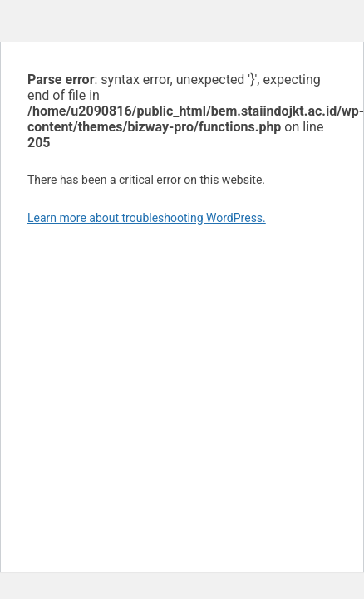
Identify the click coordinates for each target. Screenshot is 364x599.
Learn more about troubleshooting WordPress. (147, 218)
